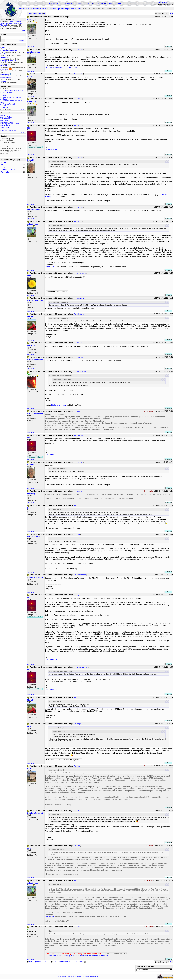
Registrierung (54, 4)
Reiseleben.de (5, 119)
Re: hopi (77, 595)
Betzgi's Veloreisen (7, 122)
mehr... (23, 109)
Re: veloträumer (79, 298)
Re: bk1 (77, 505)
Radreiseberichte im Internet (12, 97)
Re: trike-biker (79, 50)
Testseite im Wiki (8, 92)
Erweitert (22, 40)
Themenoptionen (36, 13)
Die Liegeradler (5, 125)
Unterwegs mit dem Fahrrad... (10, 124)
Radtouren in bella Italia (8, 131)
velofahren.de (5, 127)
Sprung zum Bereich (145, 966)
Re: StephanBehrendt (81, 667)
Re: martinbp (78, 357)
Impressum (62, 976)
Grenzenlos (4, 120)
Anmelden (162, 2)
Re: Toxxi (77, 411)
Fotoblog (73, 68)
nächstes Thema (78, 961)
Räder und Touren (59, 405)
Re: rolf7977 (78, 99)
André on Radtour (6, 117)
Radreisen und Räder (55, 68)
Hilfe (111, 4)
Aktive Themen (84, 4)
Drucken (169, 46)
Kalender (69, 4)
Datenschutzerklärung (75, 976)
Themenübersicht (59, 961)
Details (23, 31)
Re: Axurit (77, 846)
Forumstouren (7, 94)
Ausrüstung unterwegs (59, 9)
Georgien (6, 107)
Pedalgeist (50, 267)
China (5, 99)
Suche (101, 4)
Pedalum (3, 115)
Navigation (76, 9)
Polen (5, 96)
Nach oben (31, 47)
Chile (4, 106)
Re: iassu (77, 534)
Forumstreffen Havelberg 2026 (13, 91)
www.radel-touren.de (7, 129)
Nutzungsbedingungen (92, 976)
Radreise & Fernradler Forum (33, 9)
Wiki (119, 4)
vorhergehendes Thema (38, 961)
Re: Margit (77, 724)
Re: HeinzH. (78, 491)
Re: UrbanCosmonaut (81, 343)
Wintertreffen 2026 (9, 104)
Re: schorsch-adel (80, 273)
